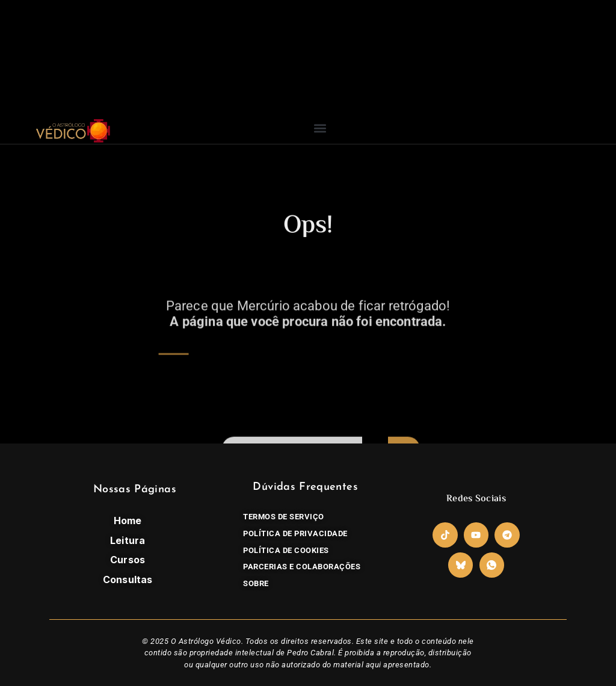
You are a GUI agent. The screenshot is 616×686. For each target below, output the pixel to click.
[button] (320, 128)
